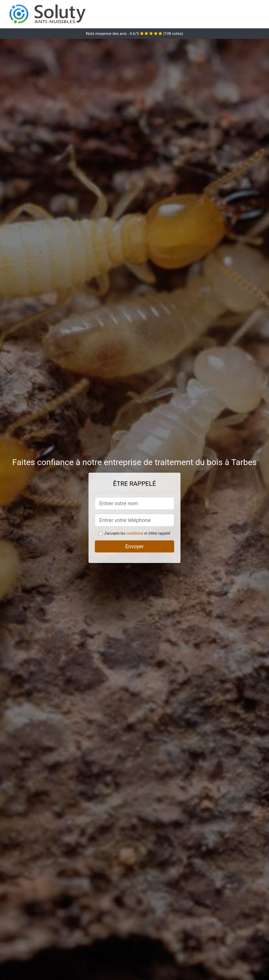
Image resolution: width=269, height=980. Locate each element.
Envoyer (134, 546)
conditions (135, 533)
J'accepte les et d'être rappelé (137, 533)
